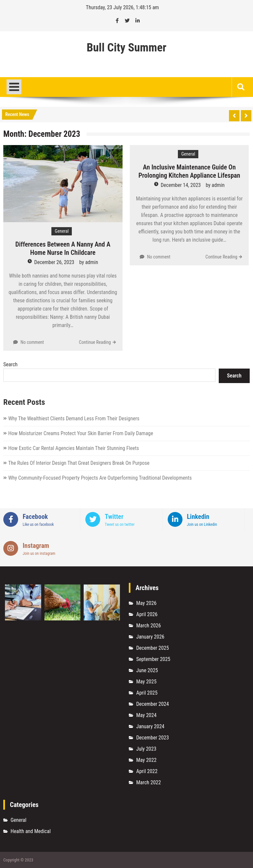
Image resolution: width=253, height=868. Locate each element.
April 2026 (147, 614)
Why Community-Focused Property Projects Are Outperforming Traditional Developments (100, 478)
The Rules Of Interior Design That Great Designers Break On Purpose (79, 463)
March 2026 (148, 626)
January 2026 (150, 637)
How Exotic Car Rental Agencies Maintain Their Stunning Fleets (74, 448)
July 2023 (146, 749)
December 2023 (152, 738)
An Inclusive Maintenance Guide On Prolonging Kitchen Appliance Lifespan (189, 171)
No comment (32, 342)
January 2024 (150, 726)
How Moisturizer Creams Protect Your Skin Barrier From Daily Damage (81, 433)
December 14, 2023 (181, 185)
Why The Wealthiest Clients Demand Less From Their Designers (74, 419)
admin (92, 262)
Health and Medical (31, 831)
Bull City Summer (126, 48)
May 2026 (146, 603)
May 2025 (146, 682)
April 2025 (147, 693)
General (62, 231)
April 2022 (147, 771)
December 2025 (152, 648)
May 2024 (146, 715)
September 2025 (153, 659)
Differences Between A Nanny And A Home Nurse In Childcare (63, 248)
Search (10, 364)
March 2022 (148, 782)
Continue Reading (95, 342)
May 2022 (146, 760)
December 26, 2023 (54, 262)
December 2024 (152, 704)
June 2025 (147, 670)
